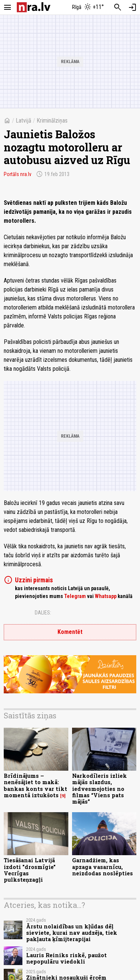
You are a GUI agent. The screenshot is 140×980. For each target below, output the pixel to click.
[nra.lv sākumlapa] (34, 7)
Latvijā (24, 121)
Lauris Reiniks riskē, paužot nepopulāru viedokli (66, 958)
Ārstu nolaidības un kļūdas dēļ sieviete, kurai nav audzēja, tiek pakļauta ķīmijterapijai (72, 933)
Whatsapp (106, 596)
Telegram (75, 596)
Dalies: (43, 613)
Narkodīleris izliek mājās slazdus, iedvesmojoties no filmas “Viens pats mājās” (99, 789)
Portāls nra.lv (18, 174)
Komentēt (70, 632)
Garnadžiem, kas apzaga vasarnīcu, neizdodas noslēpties (102, 867)
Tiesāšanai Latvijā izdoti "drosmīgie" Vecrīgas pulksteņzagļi (30, 870)
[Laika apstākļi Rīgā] (88, 7)
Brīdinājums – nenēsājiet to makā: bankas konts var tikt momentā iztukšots (35, 785)
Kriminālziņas (52, 121)
